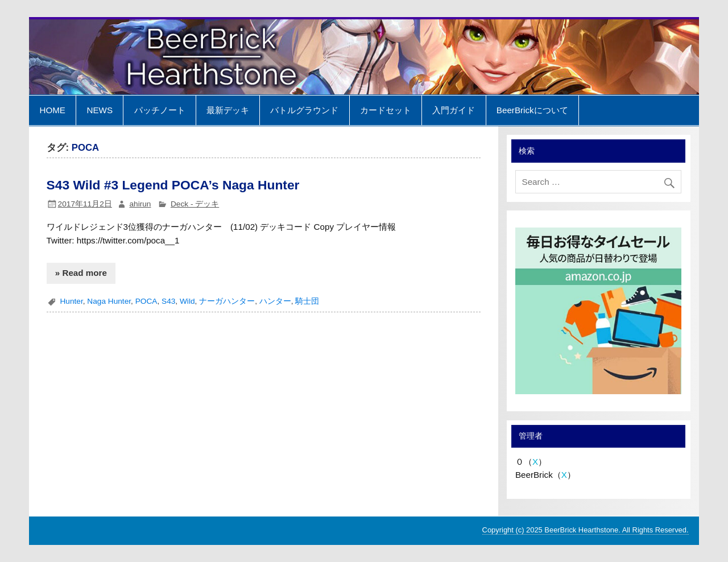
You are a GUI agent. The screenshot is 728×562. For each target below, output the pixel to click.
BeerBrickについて (532, 110)
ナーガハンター (227, 301)
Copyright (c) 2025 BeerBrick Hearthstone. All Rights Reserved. (586, 530)
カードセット (386, 110)
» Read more (81, 273)
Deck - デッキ (195, 204)
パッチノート (160, 110)
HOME (52, 110)
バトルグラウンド (304, 110)
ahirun (140, 204)
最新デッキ (228, 110)
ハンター (275, 301)
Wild (187, 301)
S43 (168, 301)
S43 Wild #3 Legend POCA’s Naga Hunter (173, 185)
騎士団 (307, 301)
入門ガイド (454, 110)
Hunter (71, 301)
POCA (146, 301)
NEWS (100, 110)
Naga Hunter (109, 301)
